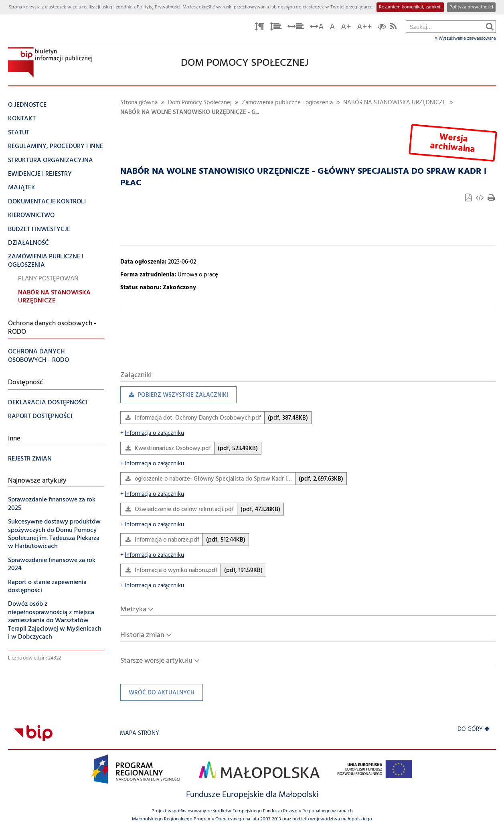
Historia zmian (142, 635)
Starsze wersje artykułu (156, 661)
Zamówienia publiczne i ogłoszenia (287, 103)
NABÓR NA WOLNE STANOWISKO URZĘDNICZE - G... (190, 113)
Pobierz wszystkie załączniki (174, 397)
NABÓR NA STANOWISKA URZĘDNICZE (395, 103)
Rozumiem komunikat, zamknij (410, 7)
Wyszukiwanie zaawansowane (466, 39)
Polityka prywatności (471, 7)
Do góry (474, 729)
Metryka (133, 610)
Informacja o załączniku (152, 433)
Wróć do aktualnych (157, 695)
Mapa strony (140, 734)
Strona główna (139, 103)
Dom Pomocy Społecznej (200, 103)
